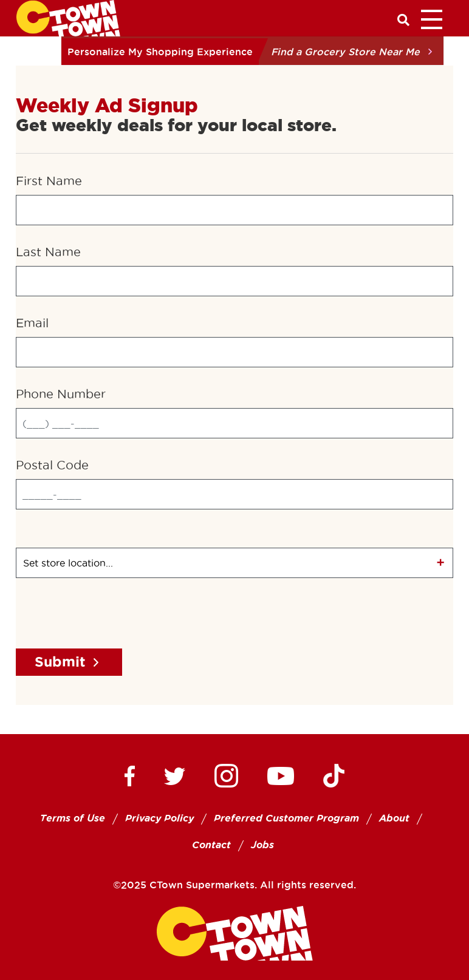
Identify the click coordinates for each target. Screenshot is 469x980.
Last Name (48, 252)
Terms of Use (73, 818)
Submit (60, 662)
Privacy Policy (159, 818)
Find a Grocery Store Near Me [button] (345, 52)
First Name (49, 181)
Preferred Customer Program (286, 818)
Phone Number (61, 394)
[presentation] (108, 615)
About (394, 818)
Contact (211, 845)
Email (32, 323)
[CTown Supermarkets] (68, 17)
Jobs (262, 845)
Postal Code (52, 465)
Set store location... (68, 563)
